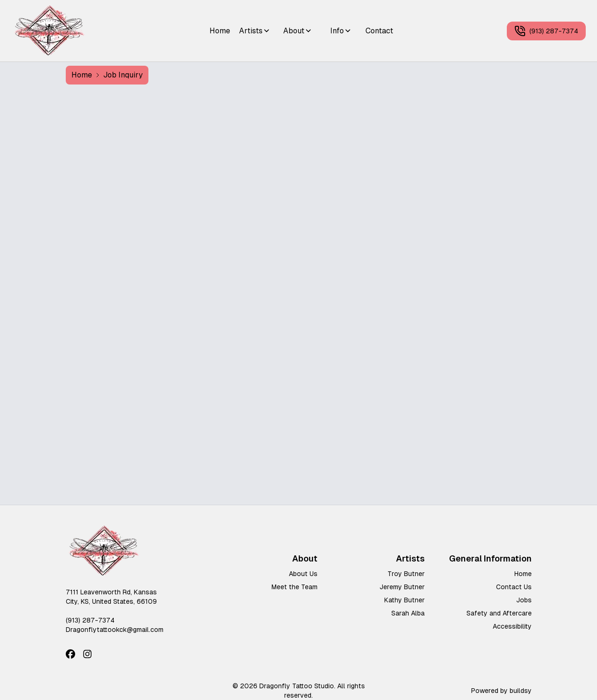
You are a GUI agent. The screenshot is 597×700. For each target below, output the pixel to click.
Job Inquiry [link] (123, 75)
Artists (255, 31)
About (298, 31)
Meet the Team (295, 587)
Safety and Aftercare (499, 613)
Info (341, 31)
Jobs (524, 600)
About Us (303, 574)
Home (220, 31)
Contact (379, 31)
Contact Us (514, 587)
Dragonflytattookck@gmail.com (115, 630)
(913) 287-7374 (546, 31)
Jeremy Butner (402, 587)
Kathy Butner (404, 600)
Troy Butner (406, 574)
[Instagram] (87, 654)
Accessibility (512, 626)
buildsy (521, 691)
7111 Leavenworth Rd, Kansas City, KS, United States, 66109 (111, 597)
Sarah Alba (408, 613)
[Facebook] (70, 654)
